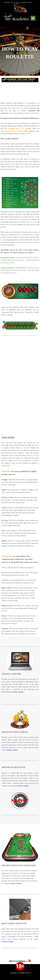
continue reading (17, 692)
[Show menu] (33, 18)
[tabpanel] (20, 2)
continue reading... (23, 786)
